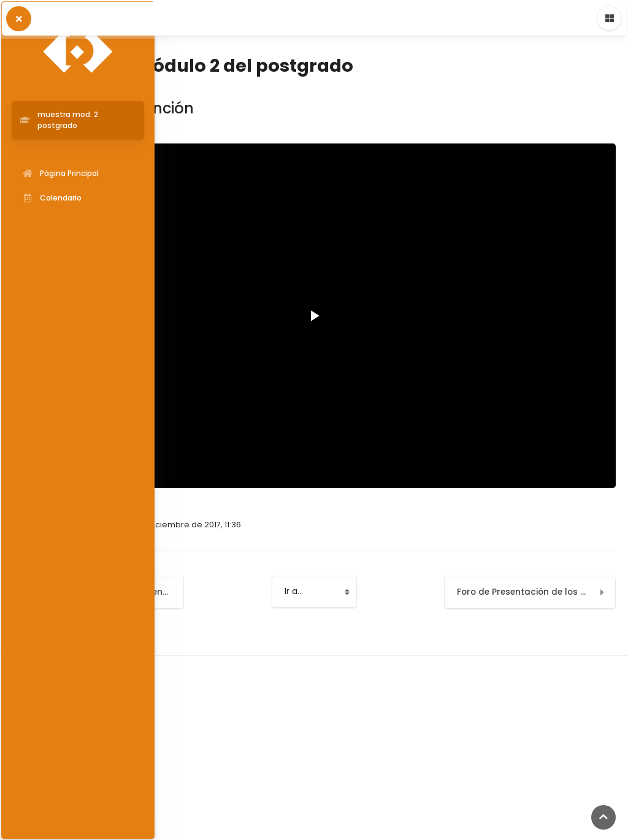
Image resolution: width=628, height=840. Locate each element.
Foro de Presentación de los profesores (536, 592)
